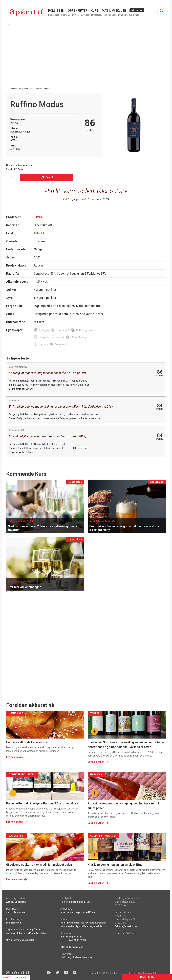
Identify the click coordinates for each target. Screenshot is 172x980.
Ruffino (38, 217)
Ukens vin (66, 15)
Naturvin (43, 344)
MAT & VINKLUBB (114, 11)
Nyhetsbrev (97, 15)
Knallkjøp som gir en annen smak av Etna (115, 865)
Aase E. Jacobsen (16, 902)
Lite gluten (45, 337)
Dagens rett (54, 15)
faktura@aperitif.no (126, 926)
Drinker (76, 15)
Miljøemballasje (79, 337)
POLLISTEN (56, 11)
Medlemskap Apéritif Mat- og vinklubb (82, 926)
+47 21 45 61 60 (77, 940)
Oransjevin (60, 344)
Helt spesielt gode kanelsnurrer (27, 742)
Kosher (60, 337)
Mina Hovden (14, 923)
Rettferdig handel (86, 330)
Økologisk (44, 330)
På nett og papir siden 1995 (76, 902)
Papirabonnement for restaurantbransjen (83, 923)
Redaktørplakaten (39, 933)
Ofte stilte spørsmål (72, 947)
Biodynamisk (63, 330)
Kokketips (134, 15)
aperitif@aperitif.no (71, 937)
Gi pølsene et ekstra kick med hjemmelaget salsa (39, 865)
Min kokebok (110, 15)
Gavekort (85, 15)
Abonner (137, 10)
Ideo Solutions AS (147, 973)
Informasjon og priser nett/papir (78, 912)
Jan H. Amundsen (16, 912)
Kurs (95, 11)
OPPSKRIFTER (78, 11)
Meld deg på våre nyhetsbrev (76, 957)
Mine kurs (123, 15)
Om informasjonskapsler (20, 940)
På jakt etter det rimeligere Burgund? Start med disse (42, 803)
